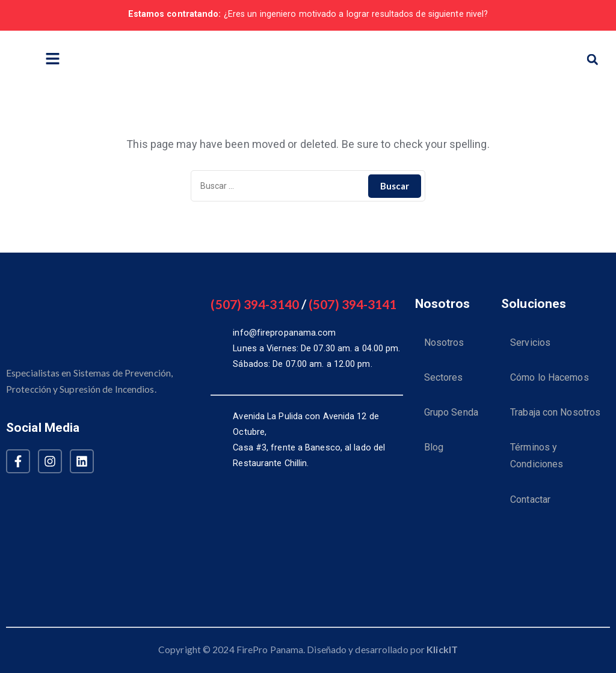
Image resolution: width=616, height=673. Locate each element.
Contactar (530, 509)
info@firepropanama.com (284, 333)
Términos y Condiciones (537, 463)
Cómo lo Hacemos (550, 380)
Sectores (444, 380)
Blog (434, 454)
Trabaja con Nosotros (555, 417)
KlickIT (442, 649)
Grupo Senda (451, 417)
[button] (593, 60)
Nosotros (444, 344)
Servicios (530, 344)
